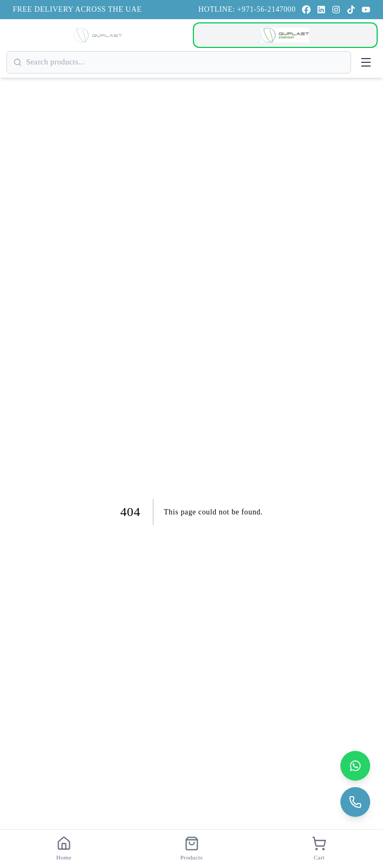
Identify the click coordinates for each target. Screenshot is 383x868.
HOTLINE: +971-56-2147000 (247, 9)
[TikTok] (351, 10)
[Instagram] (336, 10)
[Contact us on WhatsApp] (355, 766)
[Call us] (355, 802)
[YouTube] (366, 10)
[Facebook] (306, 10)
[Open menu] (366, 62)
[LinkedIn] (321, 10)
